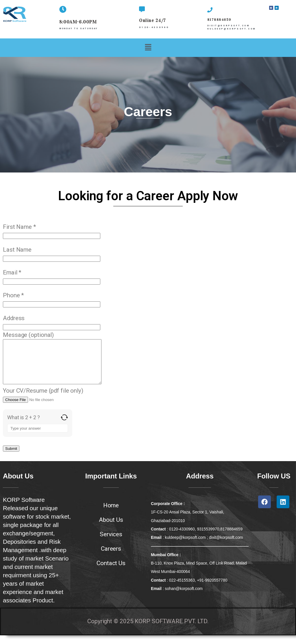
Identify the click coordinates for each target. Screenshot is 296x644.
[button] (148, 48)
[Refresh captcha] (64, 426)
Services (111, 543)
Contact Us (111, 572)
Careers (111, 557)
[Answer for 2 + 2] (38, 437)
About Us (111, 528)
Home (111, 514)
